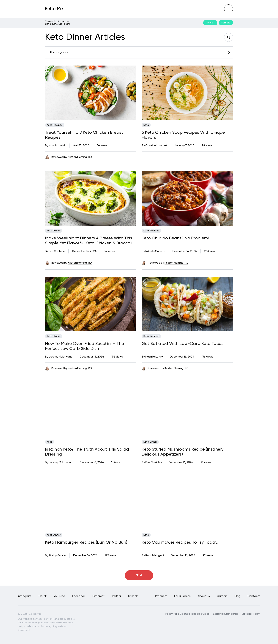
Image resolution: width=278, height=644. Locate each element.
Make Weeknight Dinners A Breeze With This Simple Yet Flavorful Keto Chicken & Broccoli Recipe (89, 241)
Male (210, 23)
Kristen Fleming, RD (80, 157)
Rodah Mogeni (155, 556)
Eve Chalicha (57, 251)
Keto (146, 125)
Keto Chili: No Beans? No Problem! (175, 238)
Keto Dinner (54, 231)
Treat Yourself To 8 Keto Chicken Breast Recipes (84, 135)
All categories (59, 52)
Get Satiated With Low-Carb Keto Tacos (183, 344)
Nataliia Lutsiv (57, 146)
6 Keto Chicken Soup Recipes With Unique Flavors (183, 135)
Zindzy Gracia (57, 556)
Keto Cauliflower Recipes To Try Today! (180, 542)
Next (139, 575)
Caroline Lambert (156, 146)
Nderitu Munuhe (155, 251)
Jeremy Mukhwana (61, 357)
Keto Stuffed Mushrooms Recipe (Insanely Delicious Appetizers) (183, 452)
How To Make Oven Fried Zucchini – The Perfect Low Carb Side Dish (84, 346)
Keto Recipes (55, 125)
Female (226, 23)
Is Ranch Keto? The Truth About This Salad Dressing (87, 452)
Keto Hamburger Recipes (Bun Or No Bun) (86, 542)
